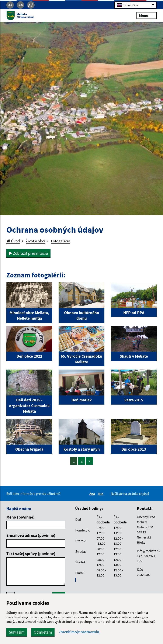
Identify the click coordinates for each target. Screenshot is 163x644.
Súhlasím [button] (17, 632)
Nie (101, 494)
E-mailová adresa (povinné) (31, 535)
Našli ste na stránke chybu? (130, 494)
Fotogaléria (61, 241)
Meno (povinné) (20, 517)
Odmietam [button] (43, 632)
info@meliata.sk (149, 551)
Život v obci (35, 241)
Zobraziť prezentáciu (28, 253)
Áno (93, 494)
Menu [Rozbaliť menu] (147, 15)
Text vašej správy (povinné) (31, 554)
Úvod (13, 241)
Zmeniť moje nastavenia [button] (79, 632)
